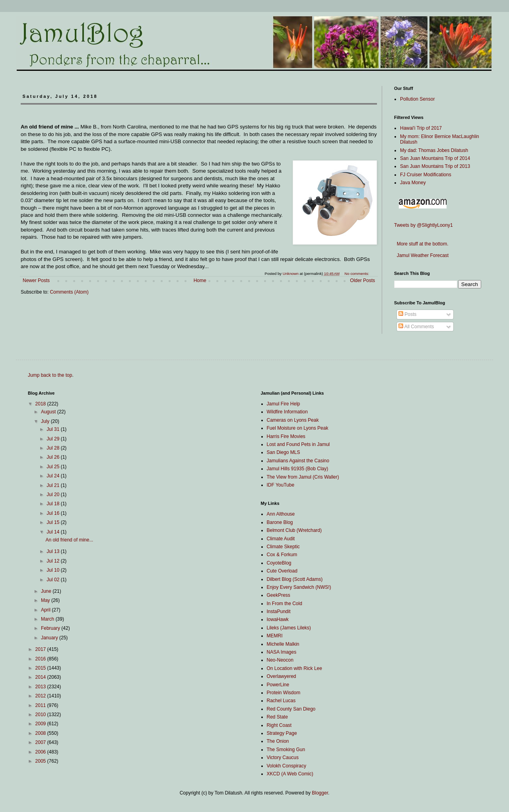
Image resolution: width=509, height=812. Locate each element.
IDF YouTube (281, 485)
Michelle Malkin (283, 644)
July (46, 421)
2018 (41, 404)
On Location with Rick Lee (294, 668)
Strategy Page (282, 733)
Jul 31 (53, 429)
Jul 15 (53, 522)
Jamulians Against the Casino (298, 461)
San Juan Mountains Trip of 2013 (435, 166)
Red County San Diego (291, 709)
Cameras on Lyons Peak (293, 420)
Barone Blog (280, 522)
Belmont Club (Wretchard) (294, 530)
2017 (41, 649)
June (47, 591)
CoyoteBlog (279, 563)
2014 (41, 677)
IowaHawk (278, 619)
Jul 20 (53, 495)
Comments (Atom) (69, 292)
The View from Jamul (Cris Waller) (303, 477)
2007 (41, 742)
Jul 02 (53, 580)
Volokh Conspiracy (287, 766)
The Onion (278, 741)
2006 (41, 752)
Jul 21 (53, 485)
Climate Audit (281, 539)
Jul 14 (53, 532)
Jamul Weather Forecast (421, 255)
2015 (41, 668)
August (49, 412)
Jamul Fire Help (284, 404)
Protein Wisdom (284, 693)
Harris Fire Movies (286, 436)
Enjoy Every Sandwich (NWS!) (299, 587)
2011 (41, 705)
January (50, 638)
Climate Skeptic (283, 547)
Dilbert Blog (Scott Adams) (295, 579)
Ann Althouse (281, 514)
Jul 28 (53, 448)
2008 (41, 733)
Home (200, 280)
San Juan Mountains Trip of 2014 (435, 158)
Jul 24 (53, 476)
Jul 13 (53, 551)
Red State (277, 717)
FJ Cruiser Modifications (426, 175)
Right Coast (279, 725)
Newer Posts (36, 280)
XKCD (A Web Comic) (290, 774)
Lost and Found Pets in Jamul (298, 444)
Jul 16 (53, 513)
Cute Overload (282, 571)
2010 (41, 715)
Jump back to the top (50, 375)
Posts (407, 314)
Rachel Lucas (281, 701)
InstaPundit (279, 611)
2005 (41, 761)
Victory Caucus (283, 757)
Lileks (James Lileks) (289, 628)
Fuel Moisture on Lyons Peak (298, 428)
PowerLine (278, 685)
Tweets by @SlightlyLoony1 (424, 225)
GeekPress (279, 595)
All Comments (416, 327)
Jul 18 (53, 504)
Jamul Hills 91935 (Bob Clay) (298, 469)
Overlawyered (282, 676)
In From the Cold (285, 604)
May (46, 600)
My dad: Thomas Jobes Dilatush (434, 150)
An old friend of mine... (69, 540)
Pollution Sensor (417, 99)
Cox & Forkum (282, 555)
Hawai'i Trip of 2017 (421, 128)
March (48, 619)
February (51, 628)
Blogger (320, 793)
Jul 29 (53, 439)
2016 (41, 659)
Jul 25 (53, 467)
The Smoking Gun (286, 750)
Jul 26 (53, 457)
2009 (41, 724)
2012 (41, 696)
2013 (41, 687)
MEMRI (275, 636)
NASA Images (282, 652)
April (46, 610)
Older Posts (362, 280)
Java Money (413, 183)
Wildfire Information (287, 412)
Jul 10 (53, 570)
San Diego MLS (284, 452)
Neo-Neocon (280, 660)
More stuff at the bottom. (421, 244)
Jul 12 (53, 561)
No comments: (357, 274)
